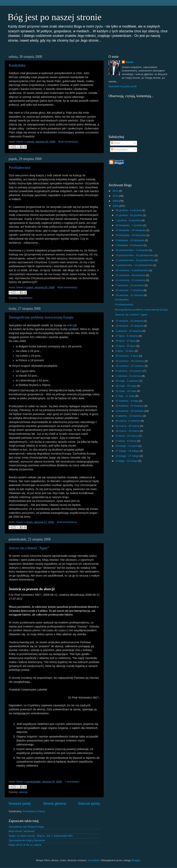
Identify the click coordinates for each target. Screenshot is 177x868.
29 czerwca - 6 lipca (127, 356)
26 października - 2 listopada (132, 250)
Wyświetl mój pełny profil (123, 86)
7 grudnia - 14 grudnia (128, 220)
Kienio (130, 62)
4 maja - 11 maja (125, 396)
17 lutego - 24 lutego (128, 451)
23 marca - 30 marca (128, 426)
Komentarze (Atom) (34, 811)
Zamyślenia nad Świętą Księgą (26, 827)
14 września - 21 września (131, 280)
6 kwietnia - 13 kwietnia (129, 416)
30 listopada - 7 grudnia (129, 225)
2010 (116, 196)
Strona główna (55, 803)
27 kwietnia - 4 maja (127, 401)
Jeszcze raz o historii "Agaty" (29, 548)
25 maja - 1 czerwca (127, 381)
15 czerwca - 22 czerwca (130, 366)
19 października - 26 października (135, 255)
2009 (116, 201)
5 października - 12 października (134, 265)
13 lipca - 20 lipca (126, 346)
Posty (116, 143)
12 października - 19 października (135, 260)
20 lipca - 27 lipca (126, 341)
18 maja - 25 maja (126, 386)
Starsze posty (89, 803)
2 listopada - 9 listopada (129, 245)
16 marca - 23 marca (128, 431)
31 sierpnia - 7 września (129, 290)
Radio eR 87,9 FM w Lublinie (25, 845)
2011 (116, 191)
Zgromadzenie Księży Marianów (27, 840)
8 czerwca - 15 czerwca (129, 371)
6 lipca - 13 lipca (125, 351)
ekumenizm (26, 298)
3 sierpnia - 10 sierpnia (129, 331)
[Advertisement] (153, 168)
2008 (116, 206)
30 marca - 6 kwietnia (128, 421)
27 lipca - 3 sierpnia (127, 336)
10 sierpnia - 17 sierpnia (130, 326)
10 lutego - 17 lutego (128, 456)
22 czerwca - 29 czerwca (130, 361)
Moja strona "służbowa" (22, 831)
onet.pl (71, 325)
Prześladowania (20, 168)
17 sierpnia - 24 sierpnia (130, 321)
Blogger (136, 860)
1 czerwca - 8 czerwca (129, 376)
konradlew (94, 860)
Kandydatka (17, 65)
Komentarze (119, 149)
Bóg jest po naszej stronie (55, 17)
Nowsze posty (20, 803)
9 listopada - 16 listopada (130, 240)
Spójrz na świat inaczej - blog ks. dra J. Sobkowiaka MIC (41, 836)
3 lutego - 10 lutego (127, 461)
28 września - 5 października (132, 270)
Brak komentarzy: (68, 142)
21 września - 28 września (131, 275)
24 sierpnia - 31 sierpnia (130, 295)
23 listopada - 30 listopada (131, 230)
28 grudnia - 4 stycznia (129, 210)
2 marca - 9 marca (126, 441)
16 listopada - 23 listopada (131, 235)
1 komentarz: (73, 782)
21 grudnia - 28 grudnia (129, 215)
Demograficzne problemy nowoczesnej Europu (41, 317)
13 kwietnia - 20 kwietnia (130, 411)
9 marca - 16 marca (127, 436)
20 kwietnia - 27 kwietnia (130, 406)
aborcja (23, 792)
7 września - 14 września (130, 285)
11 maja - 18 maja (126, 391)
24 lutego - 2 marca (127, 446)
